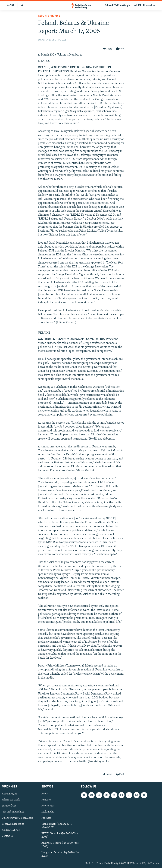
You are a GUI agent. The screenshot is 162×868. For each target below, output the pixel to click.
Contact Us (8, 836)
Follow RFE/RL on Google (118, 5)
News (45, 794)
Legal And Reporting (13, 824)
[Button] (107, 49)
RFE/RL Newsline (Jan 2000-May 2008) (60, 835)
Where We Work (11, 800)
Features (46, 800)
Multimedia (48, 812)
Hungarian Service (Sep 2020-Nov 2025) (60, 854)
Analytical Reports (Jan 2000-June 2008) (60, 845)
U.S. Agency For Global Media (18, 818)
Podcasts (46, 818)
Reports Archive (49, 16)
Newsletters (48, 806)
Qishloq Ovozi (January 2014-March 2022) (57, 826)
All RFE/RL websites (145, 5)
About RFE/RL (10, 794)
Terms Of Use (9, 806)
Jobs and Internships (13, 812)
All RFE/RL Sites (11, 830)
